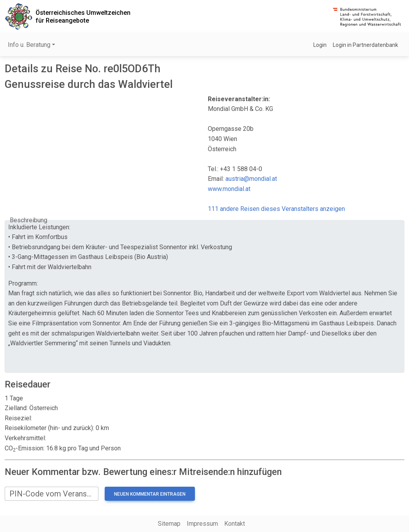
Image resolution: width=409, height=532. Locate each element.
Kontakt (235, 524)
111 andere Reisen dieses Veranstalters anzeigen (276, 209)
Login (320, 45)
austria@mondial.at (251, 179)
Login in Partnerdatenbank (365, 45)
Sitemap (169, 524)
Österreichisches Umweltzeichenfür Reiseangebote (83, 16)
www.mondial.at (229, 189)
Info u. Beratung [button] (29, 45)
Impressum (202, 524)
